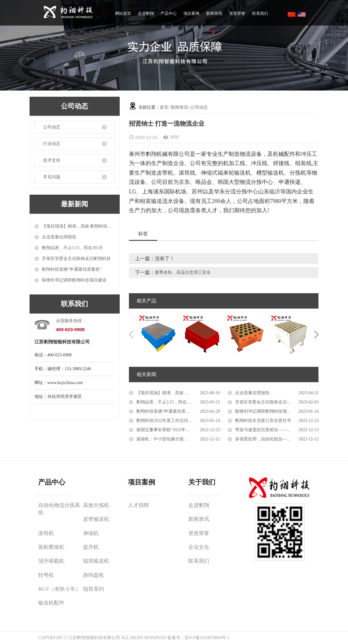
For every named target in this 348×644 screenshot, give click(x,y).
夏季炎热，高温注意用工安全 (183, 272)
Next (316, 334)
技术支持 (52, 160)
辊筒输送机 (96, 561)
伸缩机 (91, 533)
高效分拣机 (96, 505)
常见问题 (52, 177)
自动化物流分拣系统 (59, 509)
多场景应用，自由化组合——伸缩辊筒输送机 (277, 439)
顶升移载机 (51, 561)
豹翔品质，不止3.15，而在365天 (73, 248)
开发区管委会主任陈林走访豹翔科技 (76, 259)
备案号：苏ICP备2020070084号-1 (198, 638)
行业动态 (52, 144)
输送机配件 (51, 603)
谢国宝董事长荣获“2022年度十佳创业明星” (177, 430)
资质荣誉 (237, 13)
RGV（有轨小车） (59, 589)
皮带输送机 (96, 519)
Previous (131, 334)
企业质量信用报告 (59, 237)
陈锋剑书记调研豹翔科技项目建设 (74, 280)
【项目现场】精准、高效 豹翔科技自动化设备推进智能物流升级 (78, 226)
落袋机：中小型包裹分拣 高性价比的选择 (176, 439)
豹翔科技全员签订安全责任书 (263, 421)
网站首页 (123, 13)
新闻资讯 (214, 13)
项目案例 (191, 13)
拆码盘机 (94, 575)
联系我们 (260, 13)
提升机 (91, 547)
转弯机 (46, 575)
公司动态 (52, 127)
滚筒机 (46, 533)
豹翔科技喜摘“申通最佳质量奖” (72, 269)
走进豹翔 (146, 13)
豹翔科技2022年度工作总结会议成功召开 (175, 421)
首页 (164, 107)
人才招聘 (138, 505)
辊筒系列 (94, 589)
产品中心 (169, 13)
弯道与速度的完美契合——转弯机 (267, 430)
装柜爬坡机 (51, 547)
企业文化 (199, 547)
